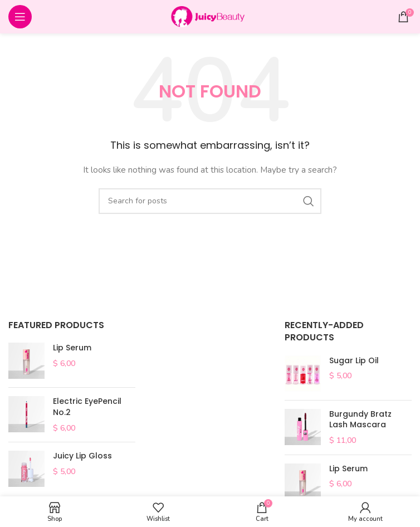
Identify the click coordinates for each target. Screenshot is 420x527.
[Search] (210, 201)
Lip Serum (72, 348)
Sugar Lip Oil (354, 361)
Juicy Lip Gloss (82, 456)
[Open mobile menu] (20, 17)
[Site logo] (210, 16)
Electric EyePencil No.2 (87, 407)
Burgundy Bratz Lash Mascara (360, 420)
